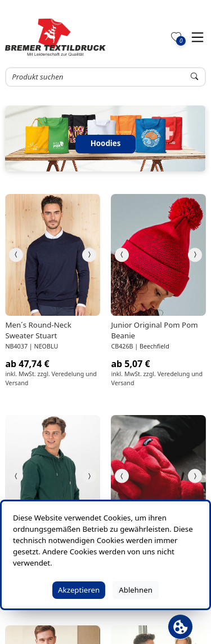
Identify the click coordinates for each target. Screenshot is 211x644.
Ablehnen (136, 590)
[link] (52, 255)
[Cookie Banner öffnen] (180, 627)
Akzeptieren (79, 590)
